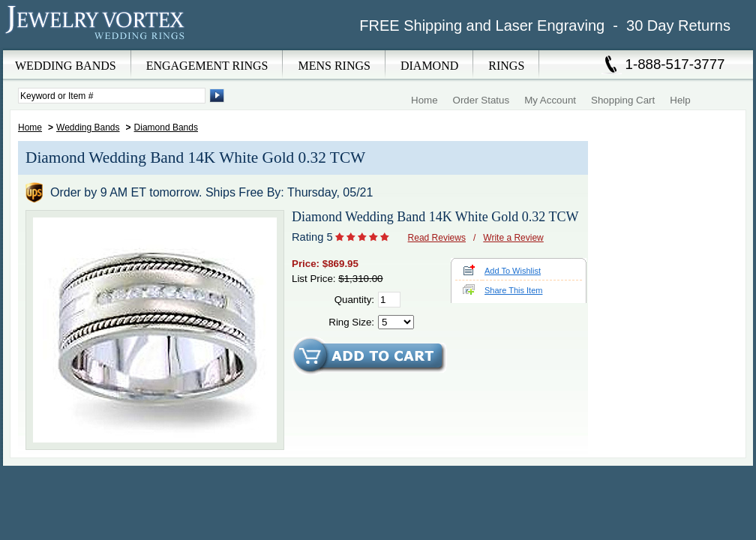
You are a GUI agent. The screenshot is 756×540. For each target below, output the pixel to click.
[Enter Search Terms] (112, 96)
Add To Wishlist (513, 271)
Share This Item (513, 290)
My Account (550, 100)
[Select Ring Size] (396, 322)
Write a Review (513, 238)
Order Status (481, 100)
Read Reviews (437, 238)
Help (680, 100)
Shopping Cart (623, 100)
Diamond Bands (166, 127)
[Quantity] (389, 300)
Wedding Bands (88, 127)
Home (424, 100)
